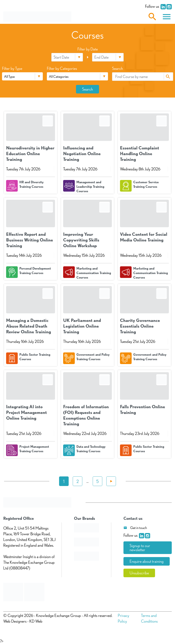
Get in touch (139, 528)
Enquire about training (147, 561)
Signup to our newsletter (140, 548)
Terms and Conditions (149, 618)
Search (168, 77)
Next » (111, 481)
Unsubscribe (139, 573)
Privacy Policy (123, 618)
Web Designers (15, 621)
